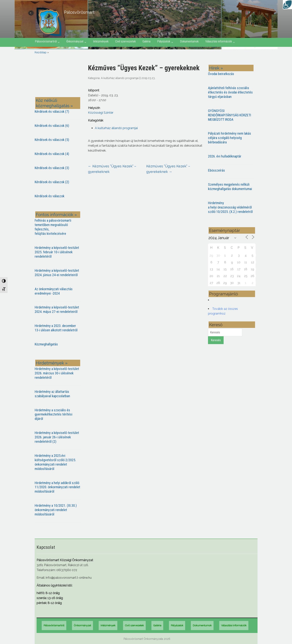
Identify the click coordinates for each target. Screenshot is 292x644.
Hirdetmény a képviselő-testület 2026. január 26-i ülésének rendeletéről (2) (57, 437)
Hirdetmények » (52, 363)
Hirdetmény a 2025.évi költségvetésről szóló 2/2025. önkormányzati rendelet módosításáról (55, 462)
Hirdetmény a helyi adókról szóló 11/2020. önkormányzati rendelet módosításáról (57, 487)
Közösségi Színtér (101, 113)
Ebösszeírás (216, 170)
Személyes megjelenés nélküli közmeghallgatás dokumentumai (230, 187)
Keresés (216, 340)
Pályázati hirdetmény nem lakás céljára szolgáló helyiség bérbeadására (230, 138)
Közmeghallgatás (46, 344)
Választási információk (219, 41)
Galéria (146, 41)
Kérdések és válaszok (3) (52, 168)
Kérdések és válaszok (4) (52, 154)
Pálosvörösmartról (46, 41)
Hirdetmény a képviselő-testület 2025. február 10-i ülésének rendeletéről (57, 252)
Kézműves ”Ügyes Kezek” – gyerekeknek (112, 169)
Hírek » (216, 68)
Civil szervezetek (126, 41)
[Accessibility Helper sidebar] (287, 5)
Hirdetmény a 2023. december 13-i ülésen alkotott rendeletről (56, 328)
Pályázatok (164, 41)
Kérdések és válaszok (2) (52, 182)
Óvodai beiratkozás (221, 74)
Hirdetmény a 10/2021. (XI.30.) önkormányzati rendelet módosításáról (56, 510)
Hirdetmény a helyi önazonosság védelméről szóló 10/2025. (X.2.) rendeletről (230, 207)
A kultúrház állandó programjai (120, 78)
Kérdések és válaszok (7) (52, 111)
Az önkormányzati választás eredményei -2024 (54, 291)
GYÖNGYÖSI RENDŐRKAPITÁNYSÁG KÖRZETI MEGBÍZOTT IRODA (230, 115)
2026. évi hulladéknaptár (225, 156)
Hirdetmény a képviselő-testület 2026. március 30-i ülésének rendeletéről (57, 373)
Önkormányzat (75, 41)
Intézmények (101, 41)
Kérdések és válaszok (50, 196)
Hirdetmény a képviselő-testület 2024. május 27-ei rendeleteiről (57, 309)
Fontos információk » (56, 215)
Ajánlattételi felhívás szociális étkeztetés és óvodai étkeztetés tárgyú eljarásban (230, 92)
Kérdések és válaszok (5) (52, 140)
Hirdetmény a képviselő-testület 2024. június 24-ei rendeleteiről (57, 273)
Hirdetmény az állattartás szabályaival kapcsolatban (52, 394)
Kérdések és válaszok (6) (52, 126)
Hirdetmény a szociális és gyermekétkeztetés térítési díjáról (54, 414)
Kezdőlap (41, 52)
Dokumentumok (189, 41)
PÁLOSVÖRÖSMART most (58, 78)
